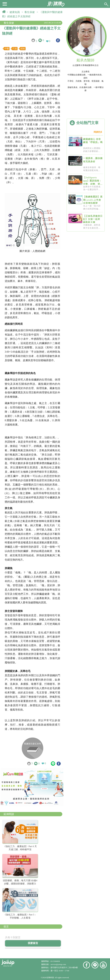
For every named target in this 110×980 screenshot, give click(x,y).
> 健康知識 (14, 12)
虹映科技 (50, 977)
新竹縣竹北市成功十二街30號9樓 (64, 967)
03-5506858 (55, 961)
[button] (5, 4)
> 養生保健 (29, 12)
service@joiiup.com (59, 964)
